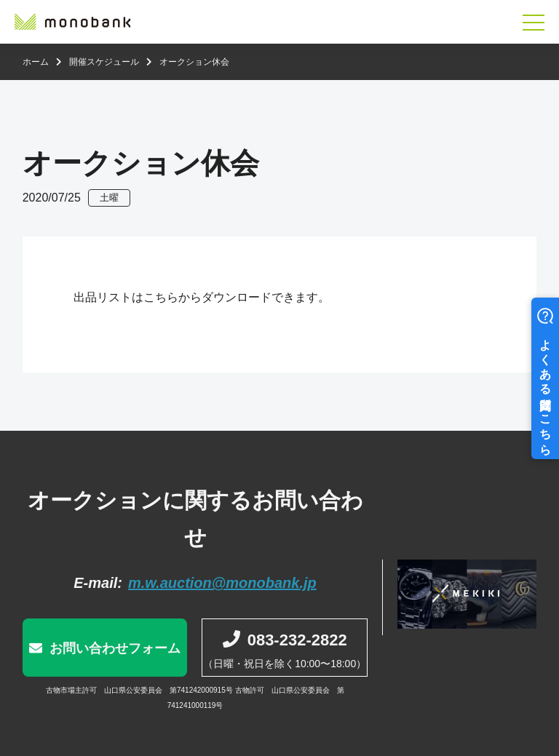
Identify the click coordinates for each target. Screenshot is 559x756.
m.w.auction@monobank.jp (222, 583)
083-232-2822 (297, 640)
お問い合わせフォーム (115, 648)
